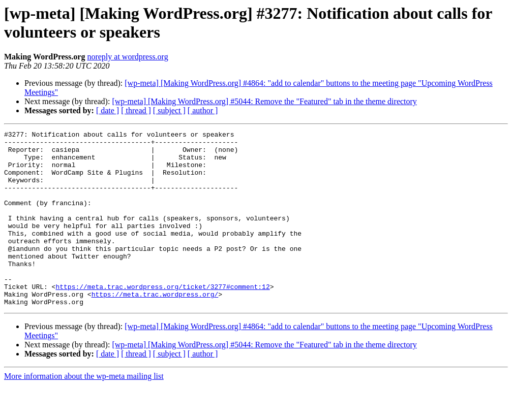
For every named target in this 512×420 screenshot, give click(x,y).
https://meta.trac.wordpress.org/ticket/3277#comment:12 (162, 318)
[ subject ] (169, 110)
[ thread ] (136, 110)
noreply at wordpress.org (127, 57)
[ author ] (203, 110)
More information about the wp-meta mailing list (84, 411)
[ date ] (108, 110)
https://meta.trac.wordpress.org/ (155, 328)
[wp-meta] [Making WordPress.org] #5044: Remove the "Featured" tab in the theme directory (264, 101)
